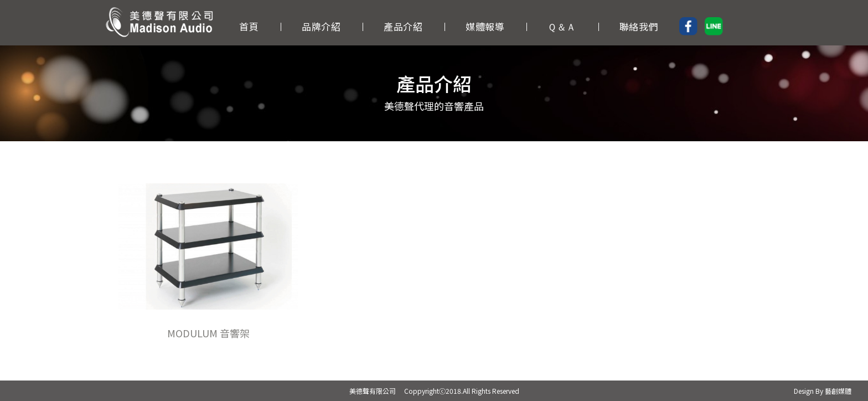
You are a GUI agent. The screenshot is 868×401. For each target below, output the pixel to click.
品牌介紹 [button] (321, 26)
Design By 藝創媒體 (823, 391)
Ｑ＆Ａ (562, 26)
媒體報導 (485, 26)
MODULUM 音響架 (208, 333)
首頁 (249, 26)
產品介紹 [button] (403, 26)
